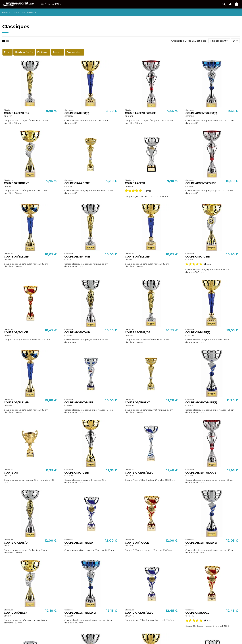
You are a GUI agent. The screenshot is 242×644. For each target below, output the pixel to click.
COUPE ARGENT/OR (17, 113)
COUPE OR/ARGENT (17, 183)
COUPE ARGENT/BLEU (79, 403)
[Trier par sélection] (219, 41)
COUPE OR (11, 473)
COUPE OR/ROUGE (16, 332)
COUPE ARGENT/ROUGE (140, 113)
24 (235, 41)
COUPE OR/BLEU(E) (77, 113)
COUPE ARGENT (135, 183)
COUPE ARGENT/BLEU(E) (201, 113)
